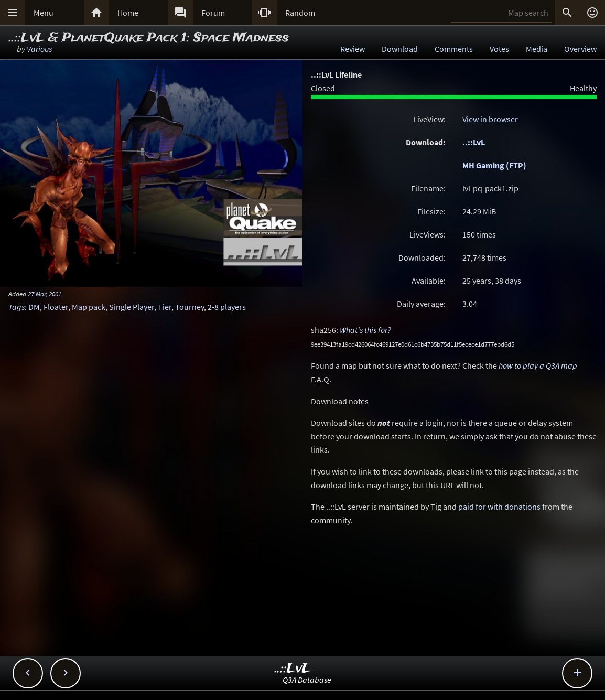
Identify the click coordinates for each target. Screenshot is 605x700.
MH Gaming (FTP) (494, 165)
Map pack (89, 307)
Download (400, 49)
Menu (44, 13)
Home (128, 13)
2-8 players (227, 307)
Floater (56, 307)
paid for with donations (499, 507)
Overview (580, 49)
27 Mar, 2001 (45, 294)
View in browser (490, 119)
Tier (165, 307)
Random (300, 13)
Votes (499, 49)
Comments (454, 49)
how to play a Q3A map (538, 365)
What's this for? (365, 330)
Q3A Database (307, 680)
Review (353, 49)
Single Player (132, 307)
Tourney (190, 307)
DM (34, 307)
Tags (17, 307)
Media (537, 49)
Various (39, 49)
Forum (213, 13)
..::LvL (474, 142)
